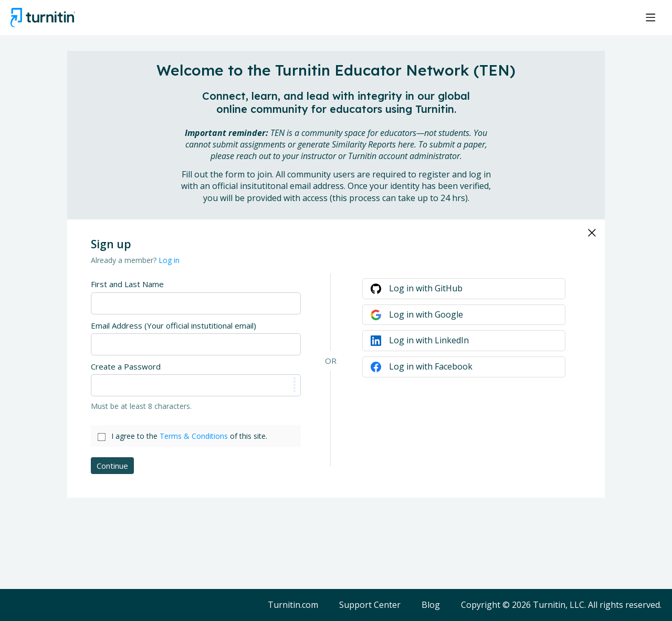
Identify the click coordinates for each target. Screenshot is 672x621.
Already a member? (135, 260)
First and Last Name (127, 284)
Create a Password (126, 366)
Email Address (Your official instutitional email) (174, 325)
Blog (431, 605)
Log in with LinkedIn (429, 340)
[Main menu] (650, 17)
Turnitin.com (293, 605)
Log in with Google (426, 314)
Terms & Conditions (194, 436)
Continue (112, 466)
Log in (169, 260)
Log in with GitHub (426, 288)
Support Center (370, 605)
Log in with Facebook (431, 366)
